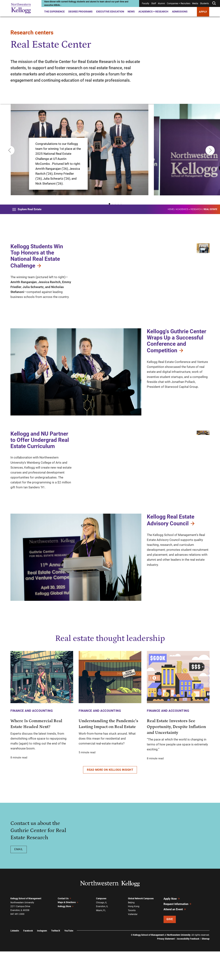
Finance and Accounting (32, 739)
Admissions (180, 12)
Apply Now (172, 927)
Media (195, 3)
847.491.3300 (17, 942)
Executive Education (110, 12)
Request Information (178, 932)
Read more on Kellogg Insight (110, 798)
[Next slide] (209, 151)
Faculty (146, 3)
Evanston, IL (102, 935)
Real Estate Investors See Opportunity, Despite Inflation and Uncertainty (176, 755)
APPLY (203, 12)
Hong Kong (134, 935)
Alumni (161, 3)
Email (19, 878)
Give (170, 948)
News (131, 12)
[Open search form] (214, 3)
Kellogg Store (66, 935)
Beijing (131, 931)
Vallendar (133, 943)
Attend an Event (175, 938)
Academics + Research (153, 12)
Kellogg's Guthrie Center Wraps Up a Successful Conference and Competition (177, 369)
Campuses (101, 927)
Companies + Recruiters (179, 3)
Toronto (132, 939)
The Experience (54, 12)
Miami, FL (101, 939)
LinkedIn (15, 959)
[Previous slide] (9, 151)
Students (204, 3)
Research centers (32, 33)
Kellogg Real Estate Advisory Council (171, 549)
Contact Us (64, 927)
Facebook (28, 959)
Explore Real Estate (27, 209)
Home (171, 209)
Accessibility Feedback (188, 967)
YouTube (69, 959)
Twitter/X (56, 959)
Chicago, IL (101, 931)
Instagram (42, 959)
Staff (154, 3)
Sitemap (206, 967)
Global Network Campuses (141, 927)
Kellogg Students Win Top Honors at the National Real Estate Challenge (37, 256)
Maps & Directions (68, 931)
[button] (109, 204)
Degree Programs (80, 12)
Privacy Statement (166, 967)
